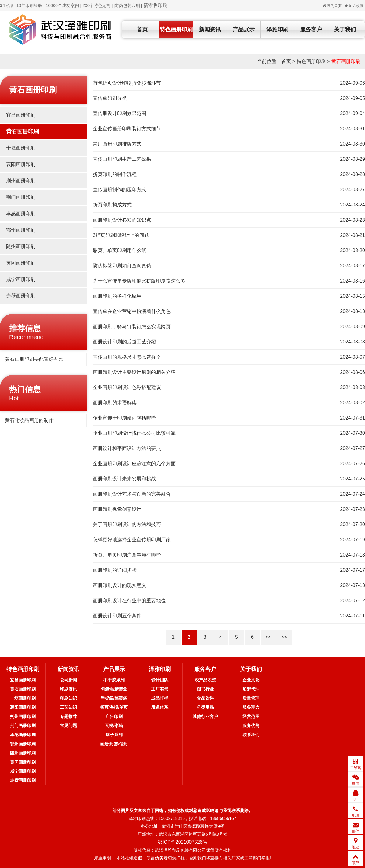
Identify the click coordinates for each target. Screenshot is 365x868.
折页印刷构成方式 (112, 205)
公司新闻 (68, 680)
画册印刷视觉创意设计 (117, 509)
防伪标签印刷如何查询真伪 (122, 266)
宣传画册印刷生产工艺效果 (122, 159)
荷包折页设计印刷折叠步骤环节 (127, 83)
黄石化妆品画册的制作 (29, 420)
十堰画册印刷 (21, 148)
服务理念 (251, 707)
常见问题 (68, 726)
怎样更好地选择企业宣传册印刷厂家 (132, 540)
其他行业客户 (205, 716)
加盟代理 (251, 689)
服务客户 (311, 30)
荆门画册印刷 (21, 197)
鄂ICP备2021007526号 (182, 842)
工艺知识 (68, 707)
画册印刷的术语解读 (115, 403)
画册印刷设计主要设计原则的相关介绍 (134, 372)
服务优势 (251, 726)
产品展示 (244, 30)
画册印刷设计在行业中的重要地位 (129, 601)
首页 (142, 30)
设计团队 (160, 680)
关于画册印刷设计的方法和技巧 (127, 524)
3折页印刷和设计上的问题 (121, 235)
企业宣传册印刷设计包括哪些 (124, 418)
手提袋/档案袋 (114, 698)
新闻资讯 (210, 30)
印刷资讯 (68, 689)
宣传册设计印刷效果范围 (120, 113)
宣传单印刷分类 (110, 98)
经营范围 (251, 716)
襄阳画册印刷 (21, 164)
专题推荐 (68, 716)
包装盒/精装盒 (114, 689)
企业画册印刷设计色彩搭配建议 (127, 387)
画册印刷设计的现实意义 (120, 585)
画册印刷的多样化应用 (117, 296)
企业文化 (251, 680)
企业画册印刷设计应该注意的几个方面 (134, 464)
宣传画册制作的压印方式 (120, 190)
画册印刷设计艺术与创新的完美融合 (132, 494)
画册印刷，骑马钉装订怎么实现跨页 (132, 327)
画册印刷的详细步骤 (115, 570)
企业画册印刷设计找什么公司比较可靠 (134, 433)
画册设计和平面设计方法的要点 (127, 448)
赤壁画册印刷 (21, 296)
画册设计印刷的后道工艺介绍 (124, 342)
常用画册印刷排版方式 (117, 144)
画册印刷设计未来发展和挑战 (124, 479)
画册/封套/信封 (114, 744)
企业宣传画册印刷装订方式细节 (127, 129)
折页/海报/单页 (114, 707)
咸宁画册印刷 (21, 279)
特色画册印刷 (176, 30)
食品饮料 (205, 698)
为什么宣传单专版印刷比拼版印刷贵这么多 (139, 281)
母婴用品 (205, 707)
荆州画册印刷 (21, 181)
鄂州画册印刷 (21, 230)
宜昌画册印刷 (21, 115)
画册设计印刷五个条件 (117, 616)
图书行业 (205, 689)
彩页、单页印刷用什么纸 (120, 250)
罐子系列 (114, 735)
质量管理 (251, 698)
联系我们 (251, 735)
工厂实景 (160, 689)
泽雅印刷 (277, 30)
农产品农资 (205, 680)
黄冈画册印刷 (21, 263)
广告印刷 (114, 716)
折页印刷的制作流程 (115, 174)
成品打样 (160, 698)
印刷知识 (68, 698)
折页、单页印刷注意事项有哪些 (127, 555)
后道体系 (160, 707)
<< (268, 637)
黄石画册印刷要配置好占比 (34, 359)
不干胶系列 (114, 680)
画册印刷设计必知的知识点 (122, 220)
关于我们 (345, 30)
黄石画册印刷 (346, 61)
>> (284, 637)
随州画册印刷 (21, 246)
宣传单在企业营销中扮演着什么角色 (132, 311)
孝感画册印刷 (21, 214)
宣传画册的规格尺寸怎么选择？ (127, 357)
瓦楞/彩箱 (114, 726)
